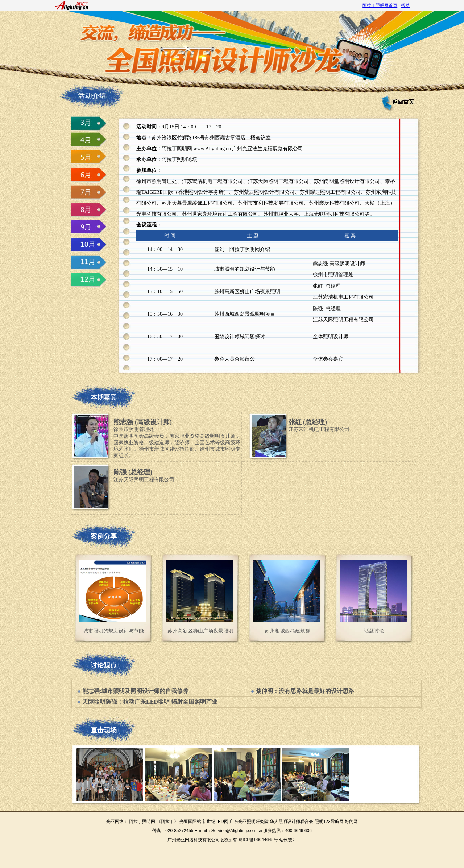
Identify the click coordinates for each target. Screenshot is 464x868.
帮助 (405, 5)
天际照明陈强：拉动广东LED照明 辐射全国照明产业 (150, 702)
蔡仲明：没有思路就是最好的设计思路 (305, 691)
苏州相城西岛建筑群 (287, 631)
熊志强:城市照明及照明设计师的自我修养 (135, 691)
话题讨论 (374, 631)
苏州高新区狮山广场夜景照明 (200, 631)
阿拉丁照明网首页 (380, 5)
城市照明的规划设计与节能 (113, 631)
